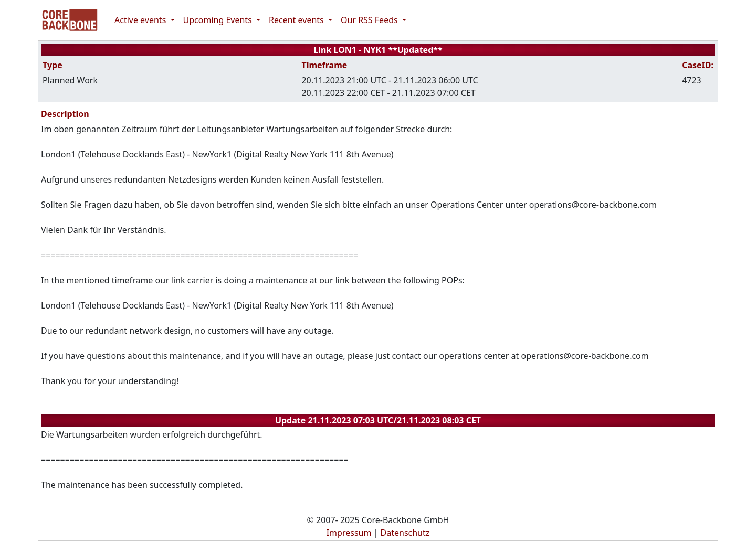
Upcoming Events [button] (219, 20)
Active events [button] (141, 20)
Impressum (349, 533)
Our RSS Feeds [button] (370, 20)
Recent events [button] (297, 20)
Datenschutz (405, 533)
